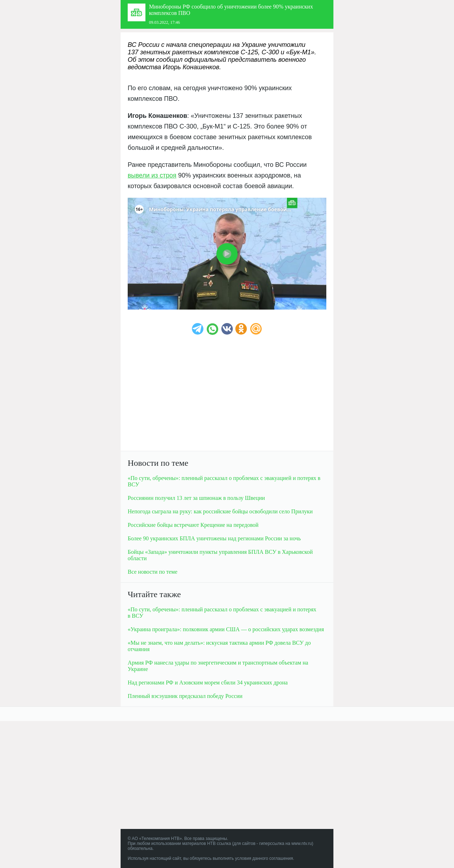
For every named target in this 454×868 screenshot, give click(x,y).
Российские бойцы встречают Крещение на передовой (193, 525)
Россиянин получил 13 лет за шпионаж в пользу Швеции (196, 498)
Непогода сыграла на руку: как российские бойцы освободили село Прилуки (220, 511)
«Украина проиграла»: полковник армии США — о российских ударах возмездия (226, 629)
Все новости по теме (153, 572)
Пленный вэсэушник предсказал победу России (185, 696)
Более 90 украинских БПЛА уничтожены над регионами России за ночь (214, 538)
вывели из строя (152, 175)
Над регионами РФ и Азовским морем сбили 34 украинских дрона (208, 683)
